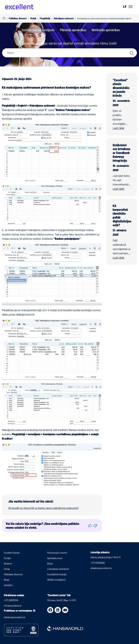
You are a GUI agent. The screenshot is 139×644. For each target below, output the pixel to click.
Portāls (7, 558)
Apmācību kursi (55, 558)
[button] (90, 526)
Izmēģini (8, 585)
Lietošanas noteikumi (58, 569)
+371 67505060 (98, 563)
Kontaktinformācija (57, 574)
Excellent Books (12, 553)
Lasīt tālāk (118, 128)
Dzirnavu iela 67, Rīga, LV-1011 (62, 600)
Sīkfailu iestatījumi (56, 580)
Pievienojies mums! (57, 553)
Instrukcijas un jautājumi (38, 30)
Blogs (7, 580)
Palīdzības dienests (13, 574)
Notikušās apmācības (106, 30)
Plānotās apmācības (73, 30)
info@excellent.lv (13, 606)
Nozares (8, 563)
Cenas (7, 569)
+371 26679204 (11, 600)
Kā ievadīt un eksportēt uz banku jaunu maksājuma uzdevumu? (43, 508)
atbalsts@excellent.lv (101, 568)
